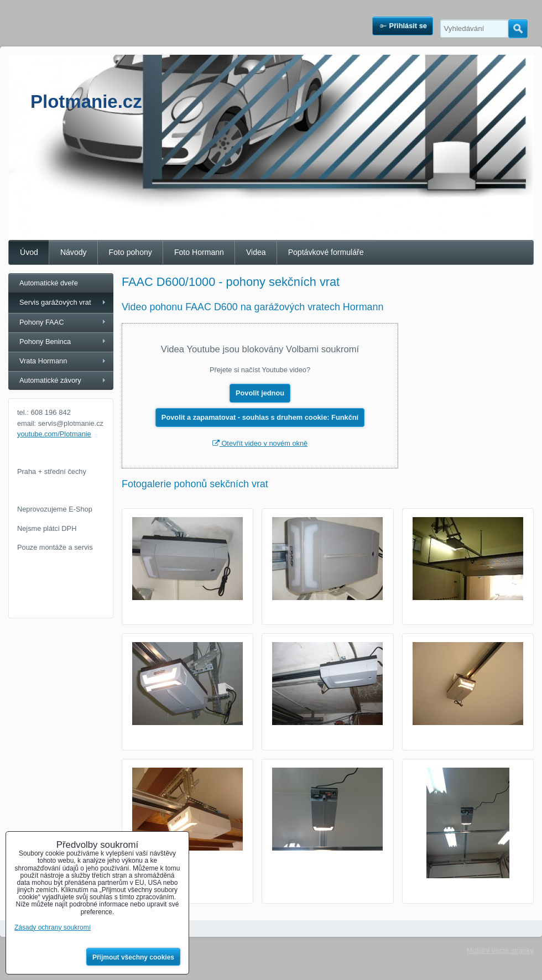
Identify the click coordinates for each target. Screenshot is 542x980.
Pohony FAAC (41, 322)
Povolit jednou (260, 393)
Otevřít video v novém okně (260, 443)
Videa (256, 252)
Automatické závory (50, 380)
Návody (74, 252)
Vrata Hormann (43, 361)
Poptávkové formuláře (326, 252)
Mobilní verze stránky (500, 950)
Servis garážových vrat (55, 302)
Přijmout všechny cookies (133, 957)
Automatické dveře (49, 283)
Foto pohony (131, 252)
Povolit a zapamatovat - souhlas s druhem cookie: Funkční (260, 417)
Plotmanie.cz (86, 101)
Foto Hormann (199, 252)
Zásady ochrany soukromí (53, 927)
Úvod (29, 252)
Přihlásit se (408, 26)
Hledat (518, 29)
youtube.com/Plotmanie (54, 434)
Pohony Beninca (45, 342)
